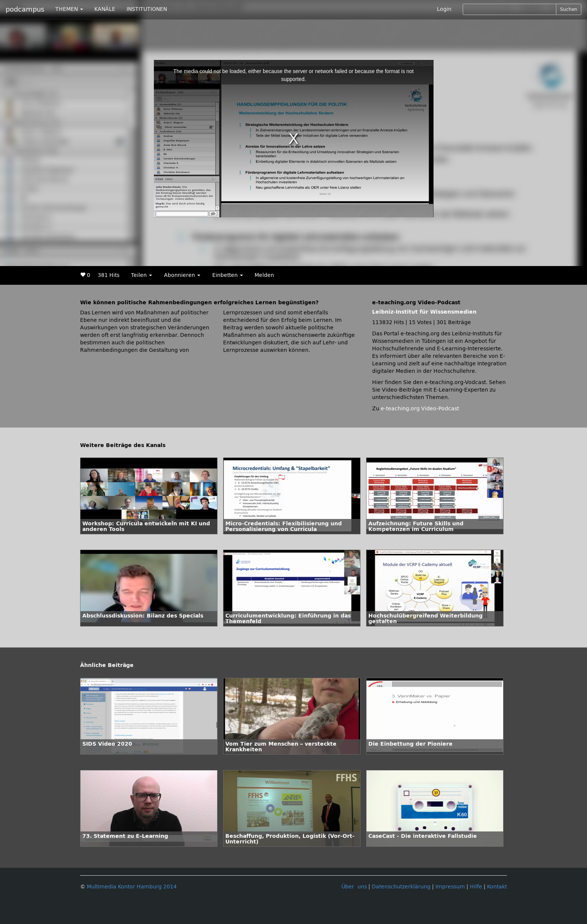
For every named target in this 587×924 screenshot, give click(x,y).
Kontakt (497, 887)
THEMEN (69, 9)
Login (444, 9)
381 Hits (109, 275)
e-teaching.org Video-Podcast (420, 409)
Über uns (354, 887)
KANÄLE (105, 9)
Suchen (569, 9)
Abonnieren (182, 275)
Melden (264, 275)
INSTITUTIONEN (147, 9)
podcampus (25, 9)
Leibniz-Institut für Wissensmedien (424, 312)
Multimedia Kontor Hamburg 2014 (132, 887)
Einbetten (228, 275)
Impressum (450, 887)
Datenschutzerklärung (401, 887)
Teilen (142, 275)
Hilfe (476, 887)
